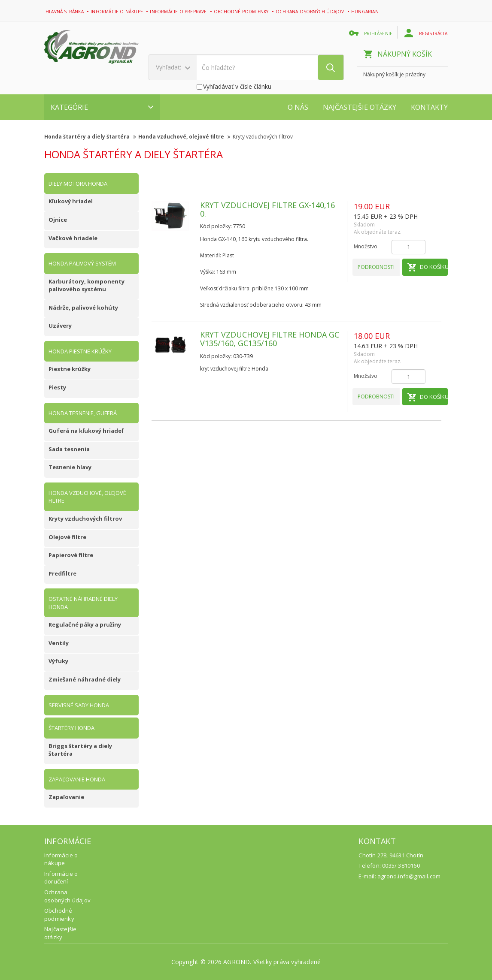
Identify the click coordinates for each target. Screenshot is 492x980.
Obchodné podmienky (242, 12)
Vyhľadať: (173, 67)
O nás (298, 107)
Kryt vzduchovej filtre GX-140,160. (267, 209)
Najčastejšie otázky (360, 107)
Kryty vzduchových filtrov (263, 137)
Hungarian (366, 12)
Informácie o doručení (61, 878)
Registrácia (427, 33)
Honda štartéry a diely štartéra (90, 137)
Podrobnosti (376, 267)
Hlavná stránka (65, 12)
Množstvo (366, 246)
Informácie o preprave (179, 12)
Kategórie (102, 107)
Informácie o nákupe (117, 12)
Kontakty (429, 107)
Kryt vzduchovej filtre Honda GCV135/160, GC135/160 (270, 339)
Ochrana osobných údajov (311, 12)
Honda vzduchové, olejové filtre (184, 137)
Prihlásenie (372, 33)
